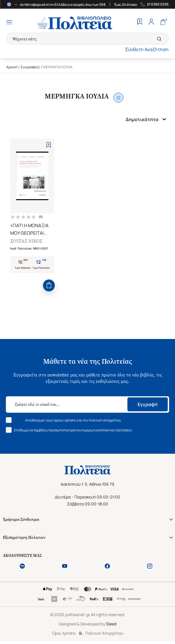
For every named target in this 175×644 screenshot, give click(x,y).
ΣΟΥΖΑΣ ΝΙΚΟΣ (26, 241)
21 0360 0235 (158, 4)
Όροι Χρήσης (64, 633)
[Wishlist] (140, 22)
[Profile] (151, 22)
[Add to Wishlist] (49, 145)
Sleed (111, 624)
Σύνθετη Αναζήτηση (147, 49)
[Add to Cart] (49, 285)
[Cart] (163, 22)
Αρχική (12, 67)
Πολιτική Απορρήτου (104, 633)
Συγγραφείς (30, 67)
